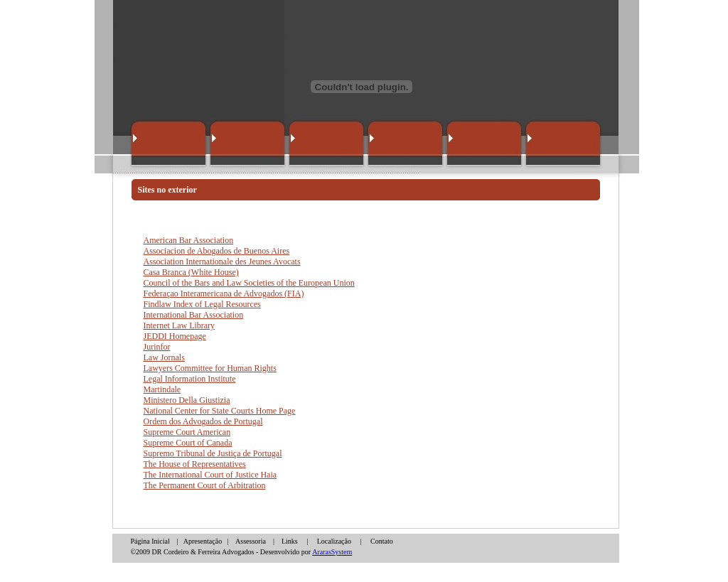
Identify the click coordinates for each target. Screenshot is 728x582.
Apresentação (203, 541)
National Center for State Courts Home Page (220, 411)
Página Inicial (151, 541)
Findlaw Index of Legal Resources (202, 304)
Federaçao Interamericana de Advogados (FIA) (224, 293)
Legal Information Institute (190, 379)
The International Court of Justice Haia (210, 475)
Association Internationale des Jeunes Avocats (222, 262)
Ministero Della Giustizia (187, 400)
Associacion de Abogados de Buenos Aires (217, 251)
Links (290, 541)
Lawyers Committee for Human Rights (210, 368)
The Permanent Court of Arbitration (205, 485)
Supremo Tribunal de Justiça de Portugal (213, 453)
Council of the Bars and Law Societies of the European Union (249, 283)
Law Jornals (164, 357)
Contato (382, 541)
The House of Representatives (195, 464)
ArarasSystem (332, 552)
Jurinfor (157, 347)
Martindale (162, 389)
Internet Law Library (180, 325)
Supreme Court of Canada (188, 443)
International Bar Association (194, 315)
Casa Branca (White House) (191, 272)
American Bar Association (189, 240)
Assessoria (251, 541)
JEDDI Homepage (175, 336)
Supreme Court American (187, 432)
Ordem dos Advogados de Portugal (203, 421)
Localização (334, 541)
